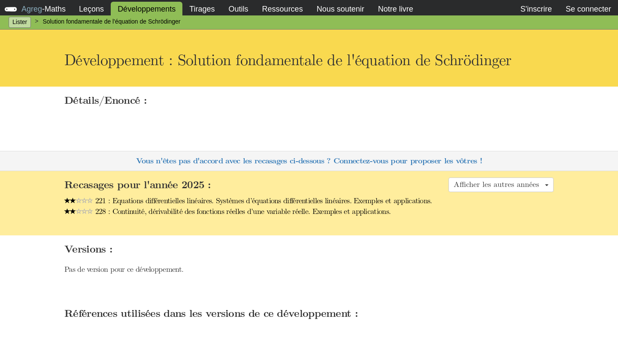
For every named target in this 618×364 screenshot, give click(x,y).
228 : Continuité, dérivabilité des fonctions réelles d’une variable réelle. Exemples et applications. (227, 211)
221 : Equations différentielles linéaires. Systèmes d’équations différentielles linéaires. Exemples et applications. (248, 201)
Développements (147, 9)
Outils (239, 9)
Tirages (202, 9)
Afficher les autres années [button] (501, 184)
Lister (20, 22)
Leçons (91, 9)
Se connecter (588, 9)
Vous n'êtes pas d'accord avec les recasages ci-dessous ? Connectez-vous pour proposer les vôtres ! (309, 161)
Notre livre (396, 9)
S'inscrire (536, 9)
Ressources (283, 9)
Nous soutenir (341, 9)
